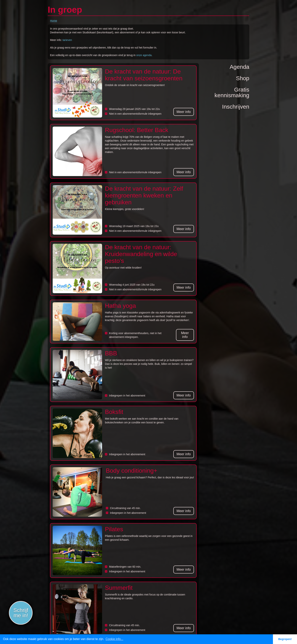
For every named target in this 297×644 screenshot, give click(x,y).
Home (54, 21)
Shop (243, 78)
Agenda (240, 67)
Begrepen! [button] (285, 639)
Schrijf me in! (21, 613)
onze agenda (144, 55)
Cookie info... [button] (114, 639)
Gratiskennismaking (232, 92)
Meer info (184, 112)
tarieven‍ (67, 40)
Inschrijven (236, 107)
